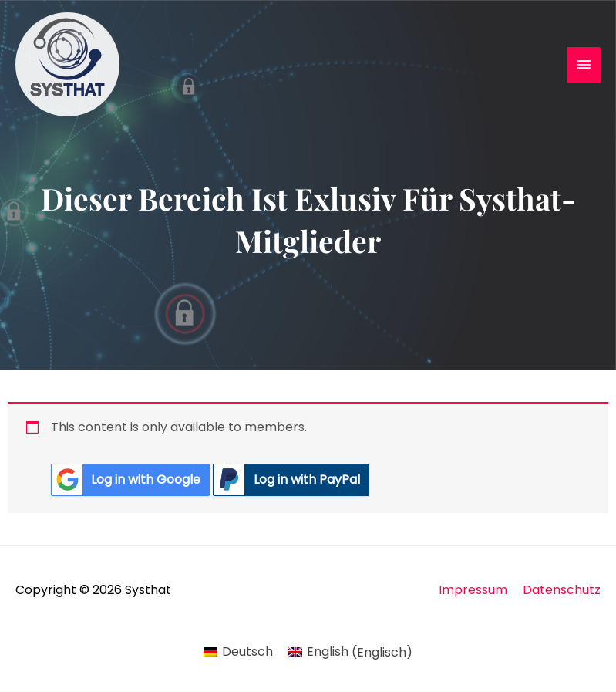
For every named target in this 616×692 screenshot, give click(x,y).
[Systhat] (67, 64)
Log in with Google (126, 480)
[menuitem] (238, 653)
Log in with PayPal (286, 480)
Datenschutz (562, 590)
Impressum (473, 590)
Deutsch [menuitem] (247, 651)
